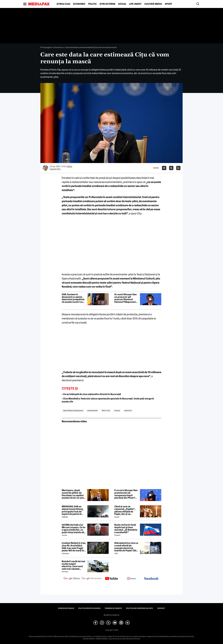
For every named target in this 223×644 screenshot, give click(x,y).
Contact (161, 608)
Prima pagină (46, 47)
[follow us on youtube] (111, 579)
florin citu (106, 410)
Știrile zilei (63, 4)
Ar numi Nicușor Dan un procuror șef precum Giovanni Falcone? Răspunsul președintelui (126, 298)
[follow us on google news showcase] (92, 579)
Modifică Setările (111, 615)
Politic (92, 4)
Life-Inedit (135, 4)
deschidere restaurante (73, 410)
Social (122, 4)
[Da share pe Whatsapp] (178, 168)
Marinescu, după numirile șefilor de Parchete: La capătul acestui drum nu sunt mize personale (73, 494)
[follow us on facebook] (151, 579)
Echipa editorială (66, 608)
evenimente (92, 410)
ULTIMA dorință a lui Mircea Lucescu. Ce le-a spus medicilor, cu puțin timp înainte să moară (74, 529)
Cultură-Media (153, 4)
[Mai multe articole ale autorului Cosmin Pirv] (45, 168)
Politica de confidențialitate (140, 608)
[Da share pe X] (171, 168)
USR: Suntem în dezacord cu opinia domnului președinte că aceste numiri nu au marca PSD (73, 298)
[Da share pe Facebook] (164, 168)
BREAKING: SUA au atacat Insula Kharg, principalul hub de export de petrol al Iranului (73, 510)
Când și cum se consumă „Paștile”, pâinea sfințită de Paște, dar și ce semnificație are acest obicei (126, 510)
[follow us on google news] (72, 579)
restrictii (128, 410)
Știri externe (107, 4)
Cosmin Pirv (55, 169)
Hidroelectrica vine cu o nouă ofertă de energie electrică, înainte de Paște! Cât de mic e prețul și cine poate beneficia (126, 547)
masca (117, 410)
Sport (168, 4)
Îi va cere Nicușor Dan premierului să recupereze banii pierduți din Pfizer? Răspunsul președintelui (126, 494)
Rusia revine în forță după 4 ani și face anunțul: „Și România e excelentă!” (126, 529)
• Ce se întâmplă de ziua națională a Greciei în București (91, 394)
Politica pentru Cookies (89, 608)
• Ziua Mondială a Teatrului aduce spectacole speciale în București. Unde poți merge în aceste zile (108, 400)
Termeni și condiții (113, 608)
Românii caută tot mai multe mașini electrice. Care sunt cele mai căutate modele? (73, 565)
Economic (79, 4)
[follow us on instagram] (131, 579)
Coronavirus (58, 47)
